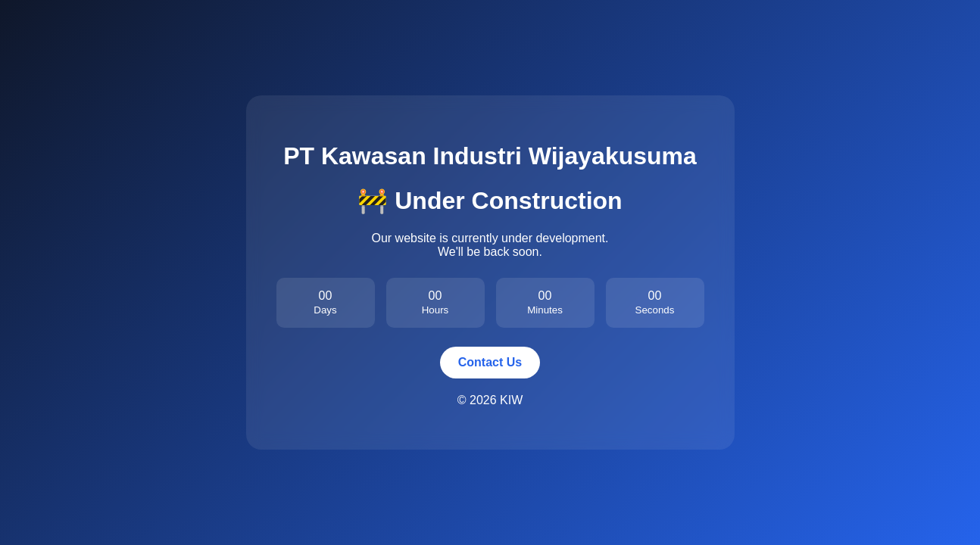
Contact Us (490, 362)
